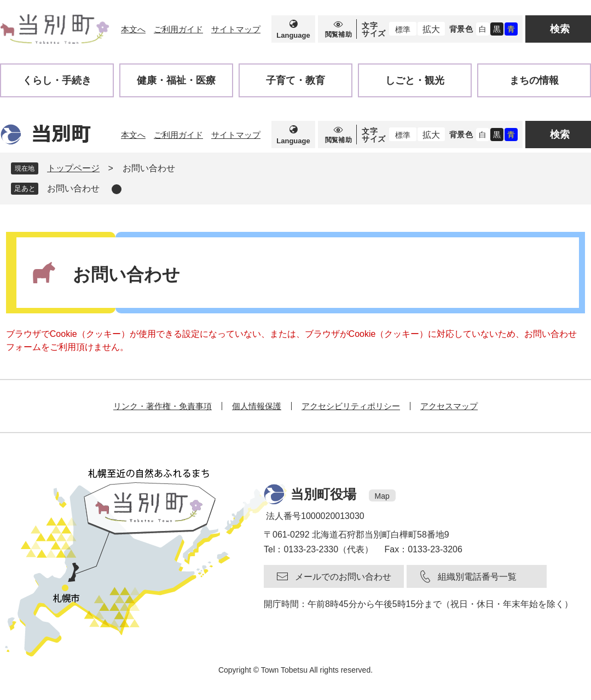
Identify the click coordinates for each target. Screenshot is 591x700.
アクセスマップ (449, 406)
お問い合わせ (73, 188)
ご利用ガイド (178, 29)
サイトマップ (236, 29)
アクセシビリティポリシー (351, 406)
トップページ (73, 168)
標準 (403, 30)
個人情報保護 (257, 406)
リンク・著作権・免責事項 (163, 406)
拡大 (431, 29)
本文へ (133, 29)
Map (382, 496)
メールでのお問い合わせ (343, 577)
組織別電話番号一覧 (477, 577)
